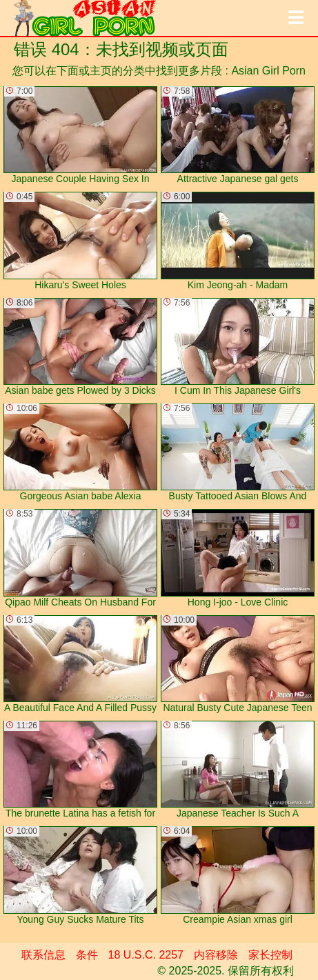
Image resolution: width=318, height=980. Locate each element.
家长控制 (270, 955)
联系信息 (43, 955)
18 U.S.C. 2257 (146, 955)
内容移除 (216, 955)
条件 (87, 955)
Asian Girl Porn (268, 71)
